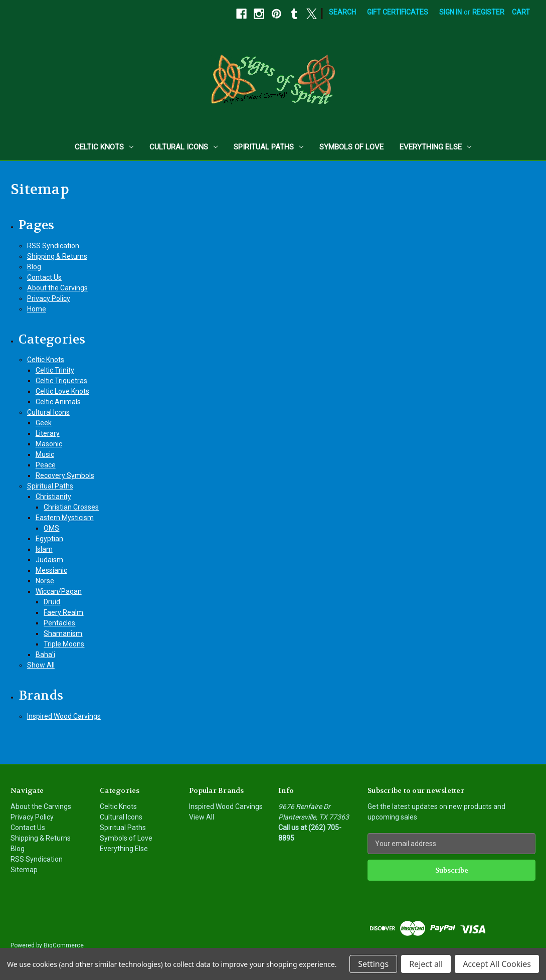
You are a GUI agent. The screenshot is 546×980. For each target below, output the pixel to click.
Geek (44, 423)
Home (37, 309)
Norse (45, 581)
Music (45, 454)
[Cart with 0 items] (521, 12)
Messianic (51, 570)
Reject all (426, 964)
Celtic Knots (104, 147)
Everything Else (435, 147)
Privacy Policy (49, 298)
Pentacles (59, 623)
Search (342, 12)
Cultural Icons (184, 147)
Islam (44, 549)
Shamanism (63, 633)
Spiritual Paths (268, 147)
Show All (41, 665)
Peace (46, 465)
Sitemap (24, 870)
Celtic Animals (58, 402)
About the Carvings (57, 288)
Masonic (49, 444)
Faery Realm (63, 612)
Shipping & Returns (57, 256)
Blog (34, 267)
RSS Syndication (53, 246)
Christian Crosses (71, 507)
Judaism (49, 560)
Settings (373, 964)
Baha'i (45, 655)
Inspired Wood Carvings (64, 716)
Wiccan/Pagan (59, 591)
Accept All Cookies (497, 964)
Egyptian (49, 539)
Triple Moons (64, 644)
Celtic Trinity (55, 370)
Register (488, 12)
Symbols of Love (351, 147)
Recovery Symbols (65, 475)
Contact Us (44, 277)
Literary (48, 433)
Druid (52, 602)
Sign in (450, 12)
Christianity (53, 497)
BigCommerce (64, 945)
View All (202, 817)
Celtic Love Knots (62, 391)
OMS (51, 528)
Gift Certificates (398, 12)
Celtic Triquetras (61, 381)
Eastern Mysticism (65, 518)
